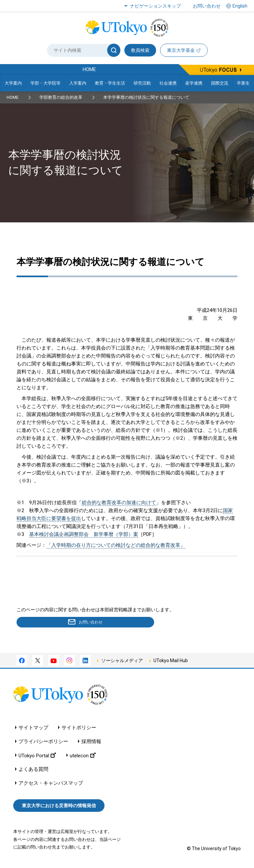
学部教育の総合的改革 (61, 97)
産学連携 (194, 83)
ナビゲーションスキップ (155, 6)
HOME (13, 97)
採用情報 (91, 743)
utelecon (83, 756)
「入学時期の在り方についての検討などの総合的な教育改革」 (116, 545)
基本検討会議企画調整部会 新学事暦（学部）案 (84, 534)
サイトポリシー (79, 729)
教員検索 (140, 50)
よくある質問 (33, 770)
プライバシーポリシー (43, 743)
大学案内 (13, 83)
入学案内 (78, 83)
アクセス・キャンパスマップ (51, 784)
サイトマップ (33, 729)
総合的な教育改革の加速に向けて (119, 503)
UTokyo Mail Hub (171, 662)
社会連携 (168, 83)
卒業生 (243, 83)
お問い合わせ (207, 6)
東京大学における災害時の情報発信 (59, 807)
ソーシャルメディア (122, 662)
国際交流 (220, 83)
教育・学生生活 (110, 83)
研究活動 (142, 83)
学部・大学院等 (45, 83)
